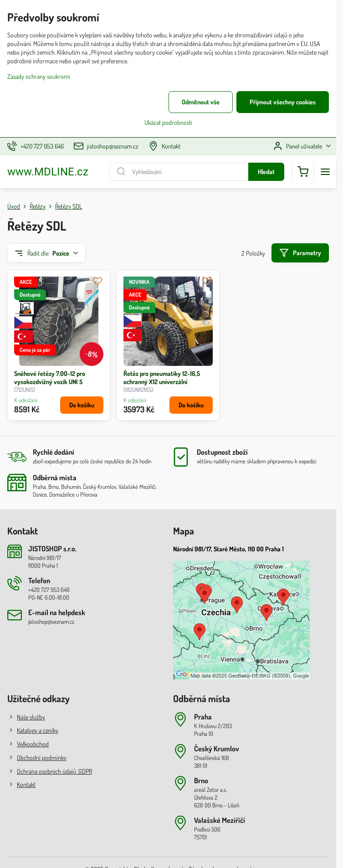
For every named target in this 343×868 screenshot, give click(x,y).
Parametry (300, 253)
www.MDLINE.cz (48, 172)
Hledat (266, 172)
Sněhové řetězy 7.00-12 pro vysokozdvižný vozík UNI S (50, 378)
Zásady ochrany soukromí (39, 76)
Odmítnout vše (201, 102)
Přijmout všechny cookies (283, 102)
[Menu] (325, 172)
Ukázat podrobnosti (168, 122)
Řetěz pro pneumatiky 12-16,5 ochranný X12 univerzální (162, 378)
